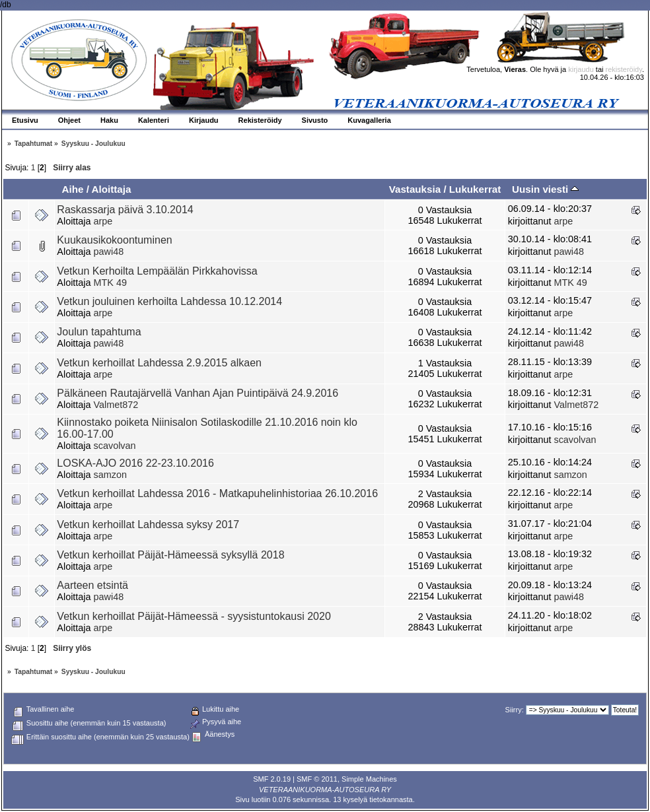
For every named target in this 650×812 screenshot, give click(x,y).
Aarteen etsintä (92, 585)
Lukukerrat (475, 189)
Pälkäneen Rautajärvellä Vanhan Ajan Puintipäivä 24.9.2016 (198, 393)
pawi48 (109, 252)
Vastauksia (415, 189)
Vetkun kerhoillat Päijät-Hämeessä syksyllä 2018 (170, 555)
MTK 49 (110, 283)
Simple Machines (369, 779)
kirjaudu (581, 69)
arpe (103, 221)
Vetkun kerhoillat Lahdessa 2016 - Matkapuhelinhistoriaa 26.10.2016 (217, 493)
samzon (110, 475)
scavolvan (115, 446)
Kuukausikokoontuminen (114, 240)
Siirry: (515, 710)
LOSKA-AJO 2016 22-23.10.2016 (135, 463)
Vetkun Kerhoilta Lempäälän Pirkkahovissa (157, 271)
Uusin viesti (545, 189)
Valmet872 (116, 405)
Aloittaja (112, 189)
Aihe (72, 189)
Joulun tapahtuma (99, 332)
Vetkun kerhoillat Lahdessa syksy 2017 (148, 524)
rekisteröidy (624, 69)
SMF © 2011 (317, 779)
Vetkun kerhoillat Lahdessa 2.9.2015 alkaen (159, 363)
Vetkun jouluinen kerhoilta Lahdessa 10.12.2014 (169, 301)
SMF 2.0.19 (272, 779)
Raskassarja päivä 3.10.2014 (125, 210)
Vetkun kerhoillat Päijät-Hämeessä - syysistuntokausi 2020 (194, 616)
